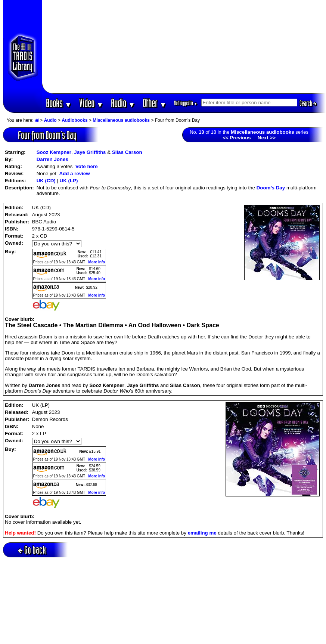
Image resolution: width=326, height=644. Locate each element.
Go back (32, 550)
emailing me (202, 533)
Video (91, 103)
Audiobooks (74, 120)
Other (155, 103)
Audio (123, 103)
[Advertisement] (184, 47)
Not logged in (186, 103)
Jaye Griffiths (90, 152)
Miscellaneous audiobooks (121, 120)
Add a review (74, 174)
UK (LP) (69, 181)
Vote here (87, 166)
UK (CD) (46, 181)
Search (308, 103)
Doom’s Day (271, 188)
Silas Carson (127, 152)
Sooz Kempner (54, 152)
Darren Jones (52, 159)
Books (59, 103)
